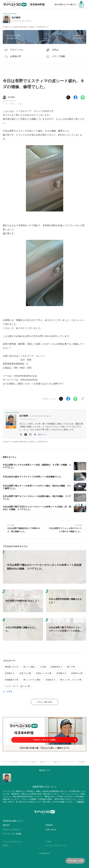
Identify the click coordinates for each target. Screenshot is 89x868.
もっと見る (8, 691)
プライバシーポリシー (12, 830)
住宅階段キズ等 (12, 680)
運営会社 (6, 825)
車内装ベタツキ (12, 667)
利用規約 (49, 825)
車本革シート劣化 (16, 104)
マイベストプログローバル (55, 846)
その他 (43, 667)
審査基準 (81, 802)
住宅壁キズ (10, 673)
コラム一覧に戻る (45, 702)
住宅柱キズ (51, 680)
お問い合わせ (51, 830)
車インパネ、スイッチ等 (71, 680)
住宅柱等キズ (56, 667)
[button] (42, 434)
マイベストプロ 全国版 (12, 834)
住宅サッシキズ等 (44, 673)
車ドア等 (71, 667)
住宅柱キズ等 (77, 673)
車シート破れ (29, 667)
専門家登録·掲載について (13, 821)
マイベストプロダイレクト (13, 842)
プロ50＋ (49, 842)
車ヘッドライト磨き (32, 680)
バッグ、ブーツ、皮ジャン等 (17, 686)
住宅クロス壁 (25, 673)
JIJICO (5, 846)
